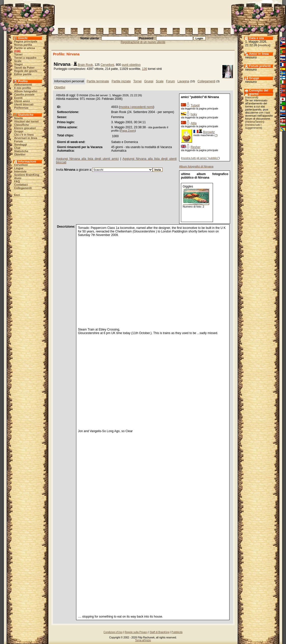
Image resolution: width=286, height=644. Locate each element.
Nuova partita (23, 45)
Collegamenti (23, 188)
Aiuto (18, 178)
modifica (264, 45)
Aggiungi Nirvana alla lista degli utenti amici (87, 159)
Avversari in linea (26, 138)
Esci (17, 195)
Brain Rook (85, 65)
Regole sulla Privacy (136, 632)
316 (17, 51)
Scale (18, 61)
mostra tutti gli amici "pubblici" (200, 158)
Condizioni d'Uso (113, 632)
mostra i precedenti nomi (137, 107)
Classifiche (22, 125)
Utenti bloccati (24, 104)
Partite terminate (98, 81)
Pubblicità (177, 632)
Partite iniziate (121, 81)
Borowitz (209, 132)
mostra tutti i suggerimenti (253, 126)
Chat (17, 148)
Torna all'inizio (143, 640)
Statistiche (21, 151)
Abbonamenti (23, 85)
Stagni (19, 64)
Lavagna (183, 81)
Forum (19, 141)
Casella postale (24, 95)
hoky (194, 114)
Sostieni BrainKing (27, 175)
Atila (194, 123)
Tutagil (195, 105)
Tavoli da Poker (25, 68)
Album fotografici (26, 91)
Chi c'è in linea (24, 135)
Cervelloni (21, 165)
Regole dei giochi (26, 71)
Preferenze (21, 108)
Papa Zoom (128, 131)
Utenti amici (22, 101)
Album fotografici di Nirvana (196, 166)
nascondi (252, 97)
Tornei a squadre (25, 58)
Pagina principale (26, 41)
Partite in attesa (25, 48)
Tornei (18, 54)
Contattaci (21, 185)
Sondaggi (21, 145)
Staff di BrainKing (160, 632)
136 (145, 69)
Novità (19, 118)
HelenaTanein (255, 122)
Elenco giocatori (25, 128)
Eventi (18, 98)
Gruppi (19, 131)
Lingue (19, 168)
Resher (196, 147)
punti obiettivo (131, 65)
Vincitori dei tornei (26, 121)
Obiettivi (20, 154)
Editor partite (23, 74)
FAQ (17, 181)
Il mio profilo (23, 88)
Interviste (20, 171)
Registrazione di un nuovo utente (143, 42)
